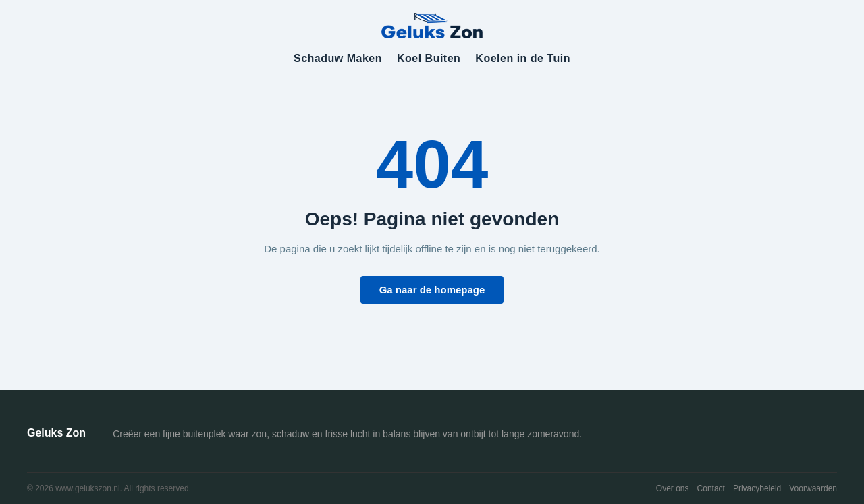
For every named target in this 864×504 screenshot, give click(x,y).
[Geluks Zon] (432, 25)
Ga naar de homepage (432, 290)
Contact (711, 488)
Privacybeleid (757, 488)
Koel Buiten (429, 58)
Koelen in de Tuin (523, 58)
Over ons (673, 488)
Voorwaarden (813, 488)
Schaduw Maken (338, 58)
